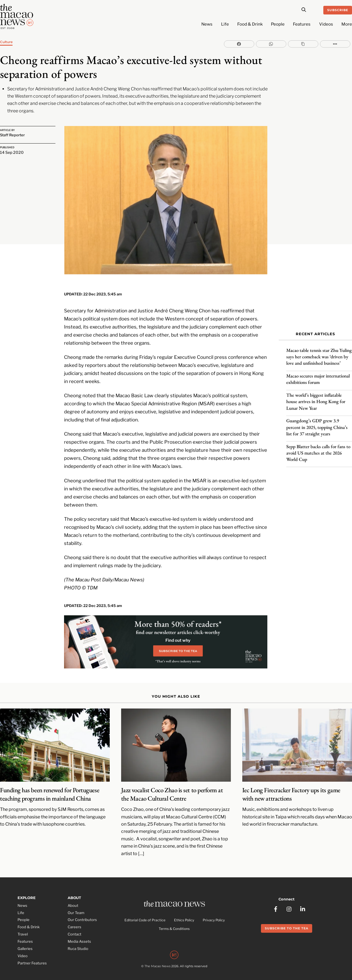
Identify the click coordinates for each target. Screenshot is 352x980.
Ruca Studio (78, 940)
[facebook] (276, 899)
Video (23, 947)
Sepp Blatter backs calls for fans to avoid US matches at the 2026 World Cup (318, 450)
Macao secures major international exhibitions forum (318, 376)
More (347, 24)
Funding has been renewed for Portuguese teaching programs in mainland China (50, 786)
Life (225, 24)
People (278, 24)
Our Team (76, 904)
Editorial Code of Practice (145, 912)
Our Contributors (82, 911)
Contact (74, 926)
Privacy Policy (214, 912)
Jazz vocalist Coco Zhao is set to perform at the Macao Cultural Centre (172, 786)
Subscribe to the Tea (287, 919)
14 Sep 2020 (12, 152)
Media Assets (79, 933)
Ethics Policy (184, 912)
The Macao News (157, 959)
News (207, 24)
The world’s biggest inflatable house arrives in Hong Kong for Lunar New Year (316, 398)
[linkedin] (303, 899)
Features (302, 24)
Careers (74, 919)
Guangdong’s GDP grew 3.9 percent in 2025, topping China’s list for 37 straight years (317, 424)
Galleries (25, 940)
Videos (326, 24)
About (73, 897)
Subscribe (338, 10)
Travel (23, 926)
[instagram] (289, 899)
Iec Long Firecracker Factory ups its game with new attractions (291, 786)
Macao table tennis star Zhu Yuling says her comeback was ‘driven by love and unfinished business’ (319, 354)
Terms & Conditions (174, 921)
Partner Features (32, 954)
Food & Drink (250, 24)
